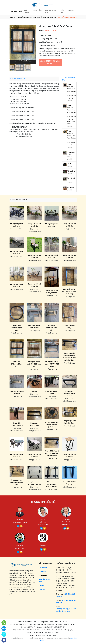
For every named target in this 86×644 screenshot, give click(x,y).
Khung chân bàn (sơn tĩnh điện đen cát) (17, 482)
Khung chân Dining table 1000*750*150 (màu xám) (52, 364)
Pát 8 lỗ (70, 164)
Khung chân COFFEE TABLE (71, 154)
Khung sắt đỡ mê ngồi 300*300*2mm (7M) (34, 364)
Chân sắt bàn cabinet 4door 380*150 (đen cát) (52, 484)
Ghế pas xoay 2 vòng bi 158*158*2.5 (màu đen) (52, 425)
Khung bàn (71, 188)
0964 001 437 (66, 525)
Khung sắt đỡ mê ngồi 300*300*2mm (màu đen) (69, 292)
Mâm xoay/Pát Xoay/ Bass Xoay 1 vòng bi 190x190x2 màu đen (71, 138)
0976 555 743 (43, 525)
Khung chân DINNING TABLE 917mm (69, 394)
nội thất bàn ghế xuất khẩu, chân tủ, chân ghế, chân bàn (37, 17)
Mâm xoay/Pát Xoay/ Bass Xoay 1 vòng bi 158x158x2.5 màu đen (72, 91)
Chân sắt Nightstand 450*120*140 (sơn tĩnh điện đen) (52, 453)
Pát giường (71, 171)
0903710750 (20, 549)
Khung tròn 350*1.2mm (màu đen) (17, 328)
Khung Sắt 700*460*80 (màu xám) (52, 328)
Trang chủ (13, 17)
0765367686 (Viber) (53, 61)
